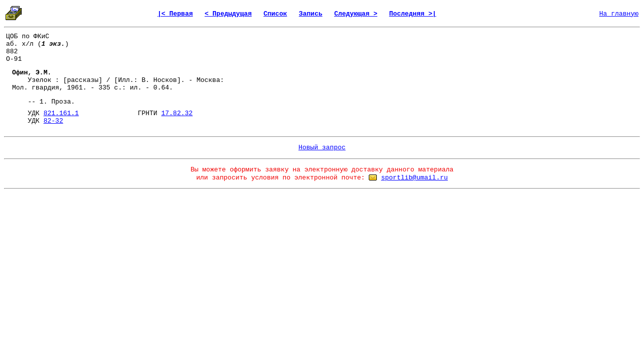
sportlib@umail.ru (414, 178)
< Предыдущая (228, 14)
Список (275, 14)
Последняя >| (413, 14)
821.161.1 (61, 113)
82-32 (53, 121)
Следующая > (356, 14)
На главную (619, 14)
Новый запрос (322, 148)
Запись (311, 14)
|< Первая (175, 14)
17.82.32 (177, 113)
